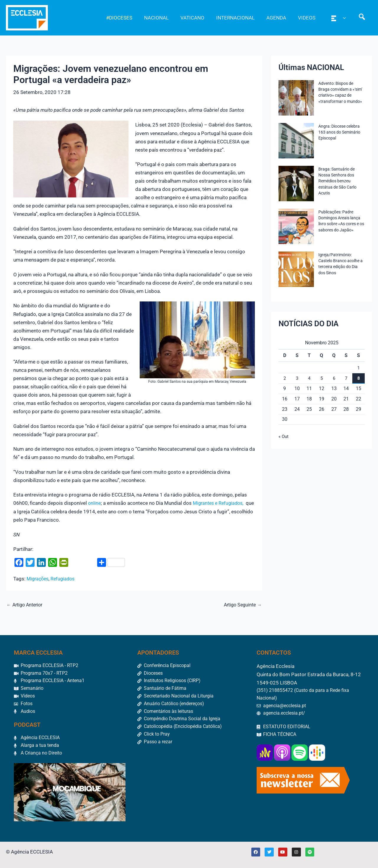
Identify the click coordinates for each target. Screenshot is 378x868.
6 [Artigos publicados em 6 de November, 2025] (334, 378)
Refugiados (65, 578)
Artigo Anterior (26, 604)
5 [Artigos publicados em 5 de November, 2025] (321, 378)
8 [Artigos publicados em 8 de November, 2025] (359, 378)
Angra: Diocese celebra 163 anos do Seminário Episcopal (339, 132)
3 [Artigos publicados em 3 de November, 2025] (297, 378)
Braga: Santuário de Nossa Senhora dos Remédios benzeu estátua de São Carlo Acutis (337, 181)
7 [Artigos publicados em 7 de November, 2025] (346, 378)
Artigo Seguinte (241, 604)
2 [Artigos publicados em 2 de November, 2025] (285, 378)
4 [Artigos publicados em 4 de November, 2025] (309, 378)
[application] (346, 18)
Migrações (39, 578)
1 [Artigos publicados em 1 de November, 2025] (359, 368)
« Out (284, 436)
